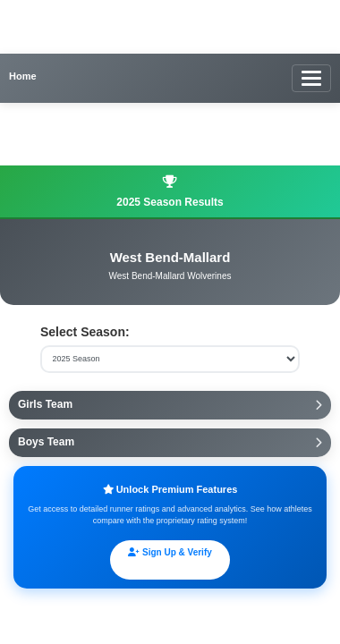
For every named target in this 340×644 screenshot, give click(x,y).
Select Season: (85, 332)
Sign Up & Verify (170, 552)
